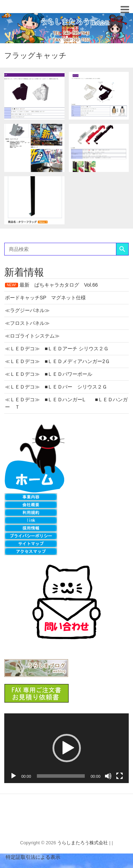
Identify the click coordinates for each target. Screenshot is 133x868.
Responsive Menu (125, 9)
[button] (67, 748)
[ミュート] (108, 776)
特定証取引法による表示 (30, 857)
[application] (66, 748)
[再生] (13, 776)
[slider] (61, 776)
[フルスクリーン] (120, 776)
